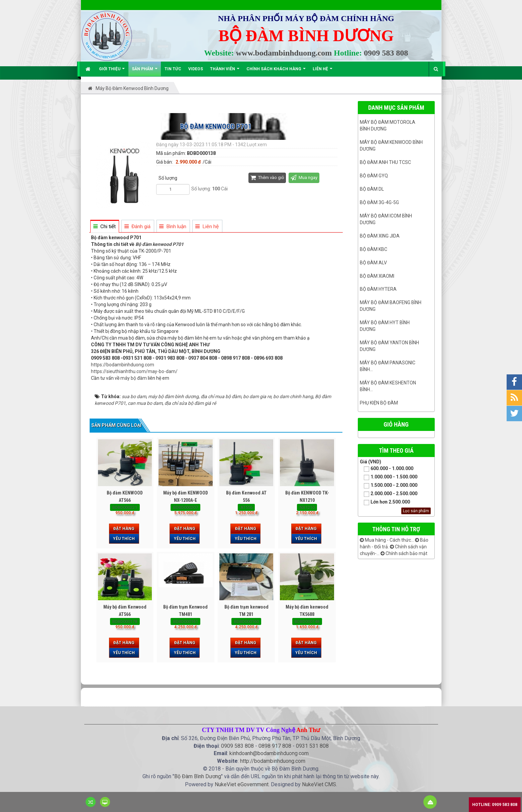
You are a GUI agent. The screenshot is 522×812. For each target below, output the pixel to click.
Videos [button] (196, 69)
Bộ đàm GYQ (374, 176)
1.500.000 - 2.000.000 (389, 486)
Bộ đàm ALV (373, 263)
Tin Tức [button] (173, 69)
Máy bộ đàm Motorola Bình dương (388, 125)
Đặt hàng (124, 529)
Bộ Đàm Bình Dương (198, 776)
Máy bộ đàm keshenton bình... (388, 386)
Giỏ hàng (396, 424)
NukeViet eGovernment (242, 784)
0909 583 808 (386, 53)
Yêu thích (124, 539)
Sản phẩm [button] (145, 71)
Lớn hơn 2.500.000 (385, 502)
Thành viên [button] (225, 71)
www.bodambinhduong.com (284, 53)
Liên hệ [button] (323, 71)
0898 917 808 (275, 746)
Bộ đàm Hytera (378, 289)
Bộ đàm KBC (374, 249)
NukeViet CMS (319, 784)
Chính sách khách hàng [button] (276, 71)
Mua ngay (304, 177)
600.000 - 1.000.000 (387, 469)
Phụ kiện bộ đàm (379, 403)
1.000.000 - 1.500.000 (389, 477)
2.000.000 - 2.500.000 (389, 494)
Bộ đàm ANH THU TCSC (385, 162)
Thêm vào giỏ (267, 177)
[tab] (104, 227)
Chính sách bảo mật (404, 553)
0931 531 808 (312, 746)
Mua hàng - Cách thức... (387, 540)
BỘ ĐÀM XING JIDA (380, 236)
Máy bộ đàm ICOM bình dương (386, 219)
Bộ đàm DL (372, 189)
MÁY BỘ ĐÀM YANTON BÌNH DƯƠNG (389, 346)
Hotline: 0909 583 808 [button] (495, 805)
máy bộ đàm (134, 378)
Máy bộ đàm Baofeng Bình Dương (391, 306)
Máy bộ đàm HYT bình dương (385, 326)
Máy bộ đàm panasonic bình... (388, 366)
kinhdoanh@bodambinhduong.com (269, 753)
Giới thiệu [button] (112, 71)
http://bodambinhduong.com (273, 761)
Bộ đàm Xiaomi (377, 276)
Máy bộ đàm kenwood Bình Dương (391, 146)
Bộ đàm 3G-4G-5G (379, 202)
